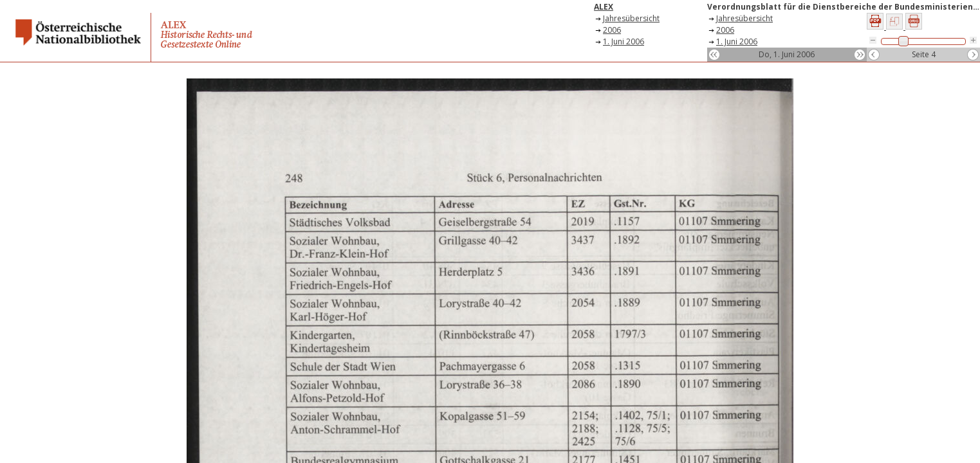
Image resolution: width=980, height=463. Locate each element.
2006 (612, 30)
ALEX (604, 7)
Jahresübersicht (631, 18)
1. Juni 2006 (624, 41)
